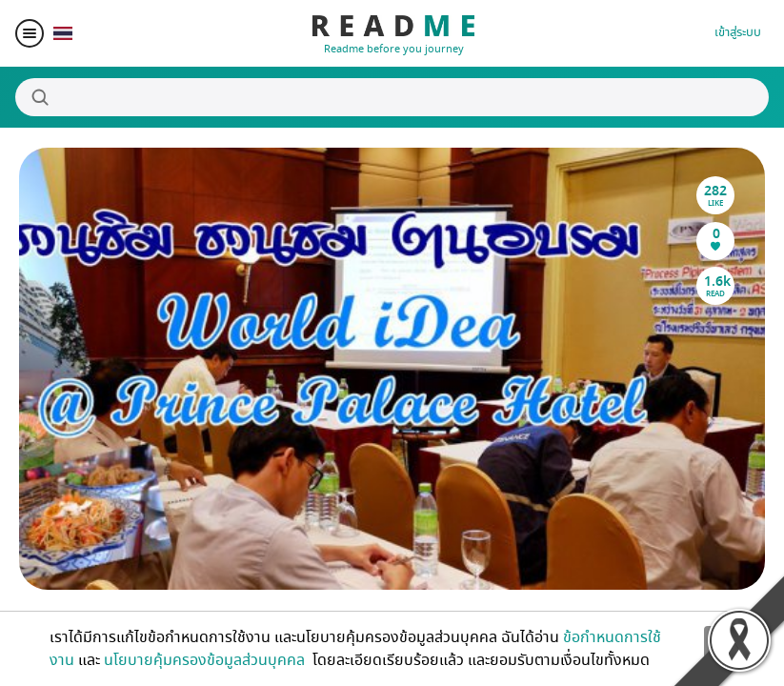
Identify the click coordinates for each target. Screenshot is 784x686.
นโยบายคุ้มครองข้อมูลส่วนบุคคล (206, 660)
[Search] (392, 97)
